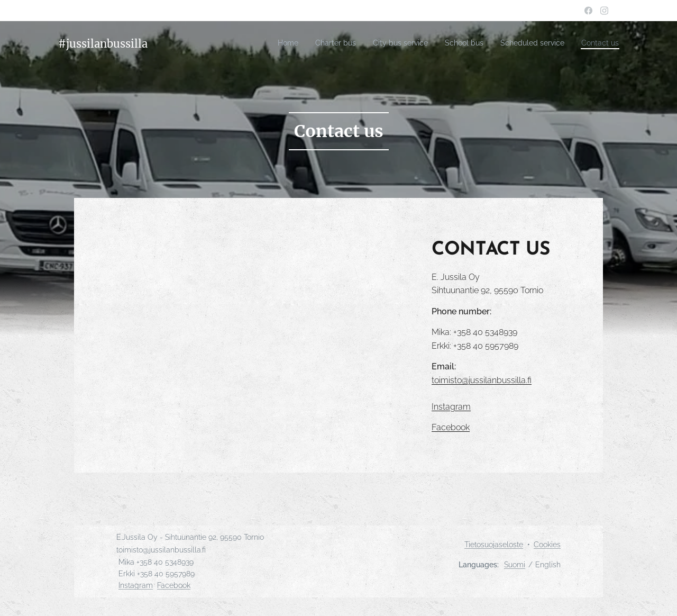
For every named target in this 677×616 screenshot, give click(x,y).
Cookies (547, 545)
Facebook (174, 585)
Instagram (136, 585)
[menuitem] (258, 43)
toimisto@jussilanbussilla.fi (482, 380)
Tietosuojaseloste (494, 545)
